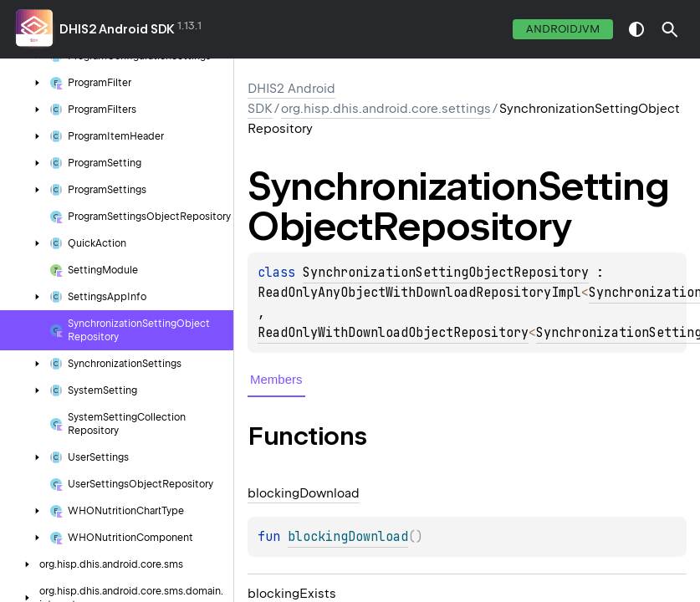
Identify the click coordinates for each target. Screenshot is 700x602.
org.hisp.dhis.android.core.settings (386, 109)
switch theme (636, 29)
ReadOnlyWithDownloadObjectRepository (393, 333)
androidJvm (563, 29)
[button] (670, 29)
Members (276, 379)
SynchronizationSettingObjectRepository (446, 273)
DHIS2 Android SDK (117, 29)
